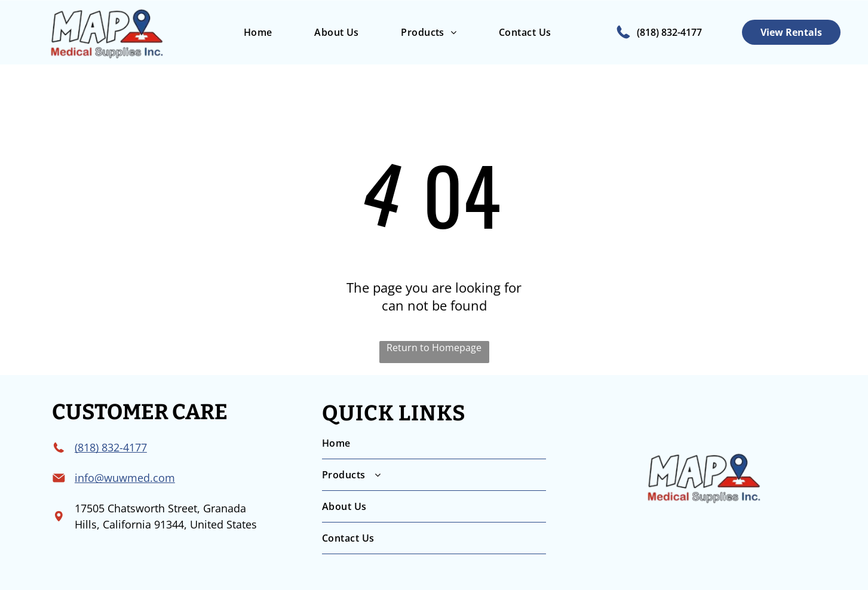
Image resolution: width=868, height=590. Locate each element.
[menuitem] (257, 32)
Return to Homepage (434, 348)
